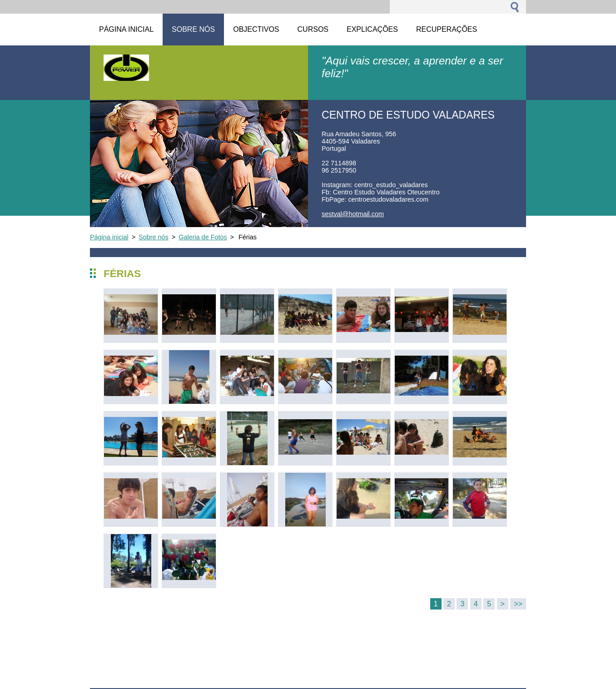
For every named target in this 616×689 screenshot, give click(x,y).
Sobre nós (154, 237)
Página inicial (109, 237)
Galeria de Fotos (203, 237)
